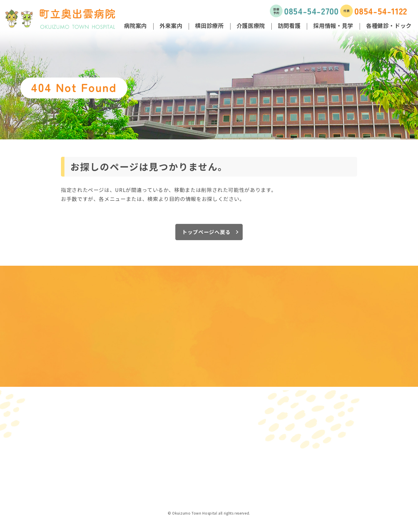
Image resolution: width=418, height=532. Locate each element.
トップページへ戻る (206, 232)
